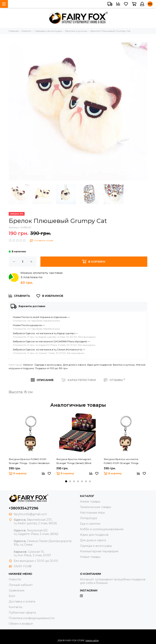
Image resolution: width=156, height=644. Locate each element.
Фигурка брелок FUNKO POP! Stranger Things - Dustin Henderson (29, 461)
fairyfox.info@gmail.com (30, 514)
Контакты (15, 607)
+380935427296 (24, 508)
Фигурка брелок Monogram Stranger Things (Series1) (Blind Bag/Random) (74, 461)
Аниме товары (90, 502)
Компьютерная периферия (99, 551)
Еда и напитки (90, 524)
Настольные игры (92, 513)
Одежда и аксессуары (48, 365)
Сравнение (17, 590)
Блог (12, 596)
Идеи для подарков (99, 365)
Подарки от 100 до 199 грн (51, 368)
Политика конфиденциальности (32, 618)
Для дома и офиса (74, 365)
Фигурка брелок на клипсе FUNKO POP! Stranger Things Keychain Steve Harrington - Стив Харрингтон (123, 461)
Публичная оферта (22, 613)
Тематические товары (96, 507)
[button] (66, 481)
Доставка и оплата (22, 602)
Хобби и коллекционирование (102, 529)
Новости (15, 579)
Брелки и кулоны (124, 365)
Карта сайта (92, 640)
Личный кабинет (21, 585)
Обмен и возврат (21, 624)
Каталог (28, 365)
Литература (88, 518)
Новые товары (90, 557)
